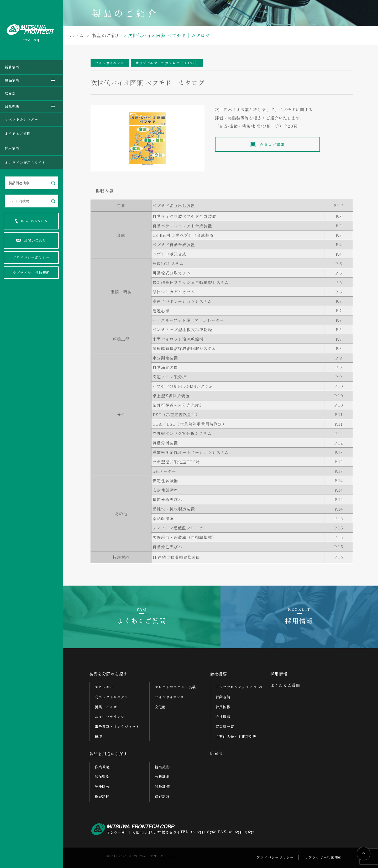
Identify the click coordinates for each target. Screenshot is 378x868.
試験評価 (162, 787)
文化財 (161, 707)
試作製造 (102, 777)
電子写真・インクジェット (117, 727)
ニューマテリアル (110, 717)
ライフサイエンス (170, 697)
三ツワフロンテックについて (240, 687)
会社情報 (223, 717)
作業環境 (102, 767)
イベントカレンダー (21, 119)
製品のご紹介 (106, 35)
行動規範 (223, 697)
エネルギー (104, 687)
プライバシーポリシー (31, 257)
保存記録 (162, 797)
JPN (27, 41)
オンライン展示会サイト (25, 162)
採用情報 (12, 148)
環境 (98, 736)
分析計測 (162, 777)
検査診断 (102, 797)
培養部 (10, 93)
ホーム (77, 35)
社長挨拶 (223, 707)
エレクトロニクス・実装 (175, 687)
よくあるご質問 (18, 134)
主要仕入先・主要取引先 (236, 736)
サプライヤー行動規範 (31, 273)
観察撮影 (162, 767)
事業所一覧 (225, 727)
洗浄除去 (102, 787)
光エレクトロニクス (112, 697)
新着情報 (12, 67)
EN (37, 41)
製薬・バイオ (106, 707)
